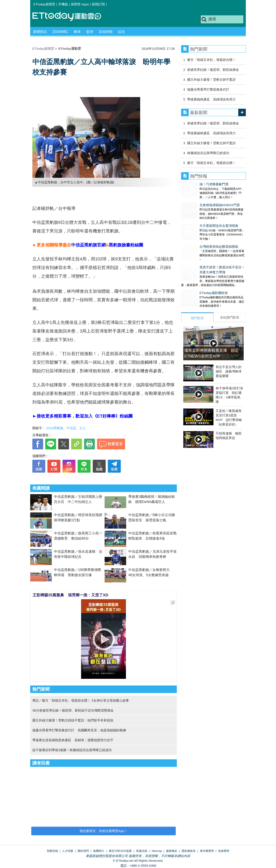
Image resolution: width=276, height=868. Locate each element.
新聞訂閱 (98, 4)
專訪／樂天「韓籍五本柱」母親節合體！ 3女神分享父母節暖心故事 (81, 700)
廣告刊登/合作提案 (120, 851)
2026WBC (60, 32)
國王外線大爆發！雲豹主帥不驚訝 (211, 80)
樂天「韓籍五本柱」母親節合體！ (211, 60)
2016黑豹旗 (55, 428)
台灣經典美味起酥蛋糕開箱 (201, 234)
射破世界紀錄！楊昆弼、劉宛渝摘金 (213, 70)
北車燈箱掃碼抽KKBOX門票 (201, 201)
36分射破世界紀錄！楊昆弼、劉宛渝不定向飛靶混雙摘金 (73, 710)
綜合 (122, 32)
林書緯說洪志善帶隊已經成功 (208, 153)
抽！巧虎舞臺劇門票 (196, 184)
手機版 (63, 4)
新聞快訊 (40, 32)
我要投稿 (52, 851)
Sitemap (157, 851)
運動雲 (70, 17)
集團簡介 (99, 851)
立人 (83, 428)
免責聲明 (224, 851)
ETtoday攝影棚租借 (195, 276)
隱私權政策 (189, 851)
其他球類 (106, 32)
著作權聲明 (207, 851)
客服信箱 (142, 851)
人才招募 (68, 851)
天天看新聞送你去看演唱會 (201, 217)
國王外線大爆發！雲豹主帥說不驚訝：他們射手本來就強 (73, 720)
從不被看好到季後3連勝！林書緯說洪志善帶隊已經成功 (72, 750)
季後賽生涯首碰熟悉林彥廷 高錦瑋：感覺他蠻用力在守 (73, 740)
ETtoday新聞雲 (44, 4)
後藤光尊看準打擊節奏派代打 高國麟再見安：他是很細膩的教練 (79, 730)
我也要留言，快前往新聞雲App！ (103, 831)
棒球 (77, 32)
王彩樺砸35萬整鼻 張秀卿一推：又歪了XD (70, 595)
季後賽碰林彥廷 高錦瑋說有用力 (211, 99)
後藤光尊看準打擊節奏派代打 (208, 89)
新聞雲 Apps (80, 4)
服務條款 (172, 851)
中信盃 (71, 428)
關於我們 (83, 851)
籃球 (90, 32)
